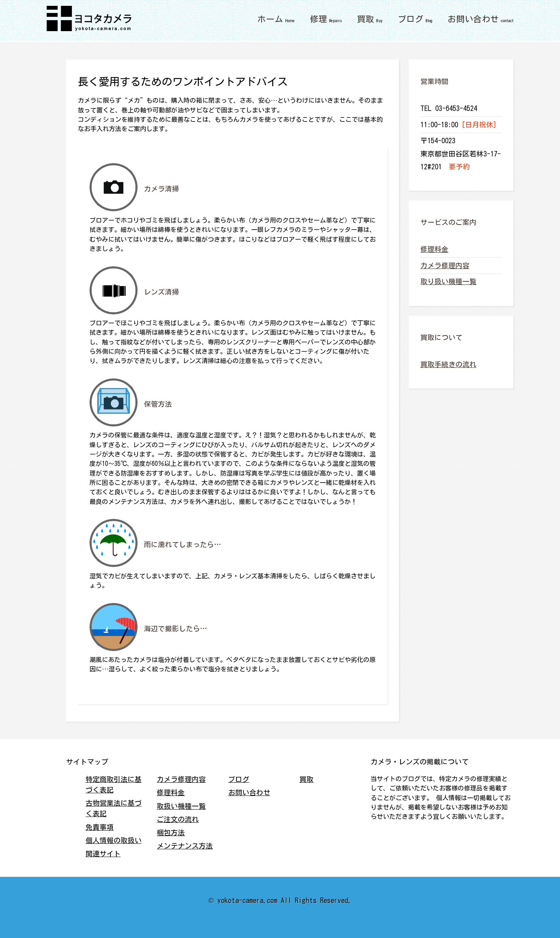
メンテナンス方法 (185, 846)
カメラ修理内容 (445, 265)
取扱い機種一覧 (181, 806)
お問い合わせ (473, 19)
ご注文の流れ (178, 819)
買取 (366, 19)
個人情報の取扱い (114, 840)
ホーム (270, 19)
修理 (318, 19)
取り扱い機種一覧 (448, 281)
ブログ (411, 19)
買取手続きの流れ (448, 364)
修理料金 (434, 249)
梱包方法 (171, 833)
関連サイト (103, 854)
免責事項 (100, 827)
